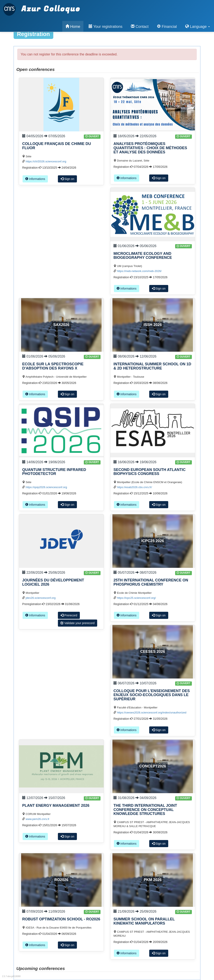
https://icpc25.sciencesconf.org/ (136, 598)
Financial (167, 26)
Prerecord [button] (69, 615)
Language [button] (197, 26)
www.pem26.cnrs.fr (38, 819)
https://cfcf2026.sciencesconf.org (46, 161)
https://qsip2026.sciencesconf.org (46, 487)
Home (73, 26)
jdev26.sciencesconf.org (41, 598)
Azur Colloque (42, 7)
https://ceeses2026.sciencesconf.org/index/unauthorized (152, 713)
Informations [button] (35, 179)
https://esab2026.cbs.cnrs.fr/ (134, 487)
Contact (140, 26)
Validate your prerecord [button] (78, 623)
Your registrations (106, 26)
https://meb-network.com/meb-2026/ (139, 271)
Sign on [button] (67, 179)
